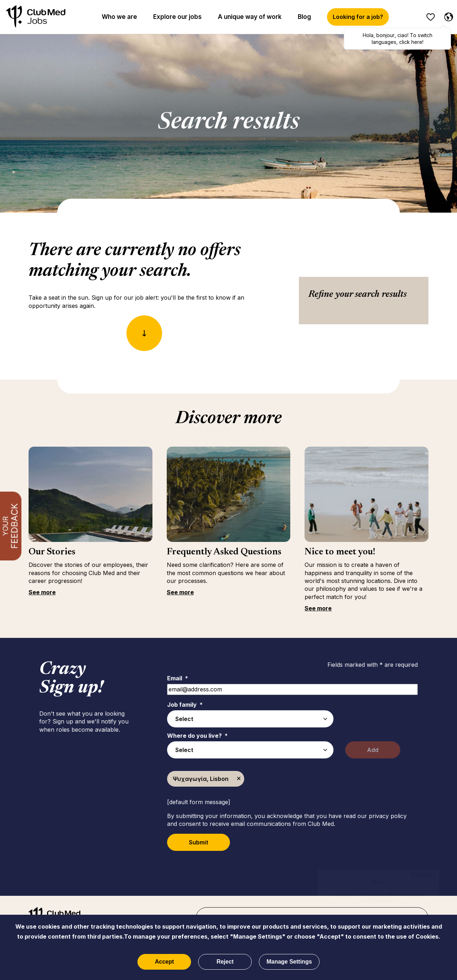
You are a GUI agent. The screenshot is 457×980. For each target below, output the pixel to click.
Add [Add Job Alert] (373, 750)
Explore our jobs (177, 17)
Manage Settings (289, 962)
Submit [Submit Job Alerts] (199, 842)
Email (178, 678)
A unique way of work (250, 17)
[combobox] (250, 750)
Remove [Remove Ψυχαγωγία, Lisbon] (239, 779)
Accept (164, 962)
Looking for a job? (358, 17)
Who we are (119, 17)
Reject (225, 962)
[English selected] (447, 16)
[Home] (36, 17)
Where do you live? (197, 736)
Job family (185, 705)
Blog (304, 17)
